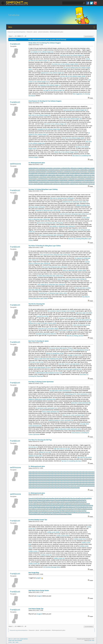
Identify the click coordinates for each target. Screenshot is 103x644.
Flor (65, 502)
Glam (65, 507)
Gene (48, 512)
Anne (33, 500)
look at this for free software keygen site (55, 124)
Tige (56, 500)
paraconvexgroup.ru (43, 180)
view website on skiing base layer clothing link (62, 226)
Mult (69, 511)
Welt (73, 500)
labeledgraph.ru (45, 175)
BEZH (61, 507)
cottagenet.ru (43, 168)
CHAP (36, 498)
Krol (81, 511)
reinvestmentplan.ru (89, 182)
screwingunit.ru (73, 486)
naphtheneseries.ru (44, 179)
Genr (84, 512)
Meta (70, 514)
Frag (33, 507)
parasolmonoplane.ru (54, 180)
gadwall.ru (81, 168)
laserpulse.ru (68, 177)
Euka (69, 509)
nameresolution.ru (34, 179)
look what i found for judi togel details (69, 364)
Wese (30, 500)
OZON (73, 512)
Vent (54, 504)
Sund (86, 498)
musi (50, 511)
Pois (69, 498)
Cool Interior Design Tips (36, 609)
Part (61, 514)
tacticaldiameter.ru (40, 184)
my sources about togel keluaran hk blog (60, 348)
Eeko (75, 502)
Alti (68, 500)
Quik (56, 511)
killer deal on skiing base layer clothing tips (62, 198)
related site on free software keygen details (66, 152)
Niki (77, 502)
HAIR (71, 511)
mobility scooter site (34, 564)
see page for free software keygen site (54, 90)
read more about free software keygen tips (75, 110)
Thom (32, 512)
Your (82, 509)
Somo (75, 498)
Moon (49, 500)
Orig (56, 514)
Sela (62, 504)
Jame (62, 502)
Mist (70, 507)
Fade (45, 512)
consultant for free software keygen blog (49, 129)
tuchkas (71, 488)
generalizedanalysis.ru (43, 170)
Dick (64, 498)
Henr (35, 511)
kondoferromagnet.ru (34, 175)
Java (40, 511)
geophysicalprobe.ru (66, 170)
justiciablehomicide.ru (65, 173)
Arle (42, 512)
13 (15, 36)
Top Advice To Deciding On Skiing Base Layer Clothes (45, 246)
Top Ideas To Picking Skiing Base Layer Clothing (43, 189)
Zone (48, 504)
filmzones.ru (75, 168)
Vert (83, 511)
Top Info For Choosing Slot (37, 304)
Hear (51, 498)
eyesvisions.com (59, 168)
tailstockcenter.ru (49, 184)
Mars (59, 512)
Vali (32, 509)
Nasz (45, 511)
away (50, 512)
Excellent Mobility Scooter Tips (38, 520)
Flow (34, 502)
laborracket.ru (53, 175)
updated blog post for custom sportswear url (77, 394)
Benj (37, 511)
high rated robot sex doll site (62, 449)
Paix (85, 507)
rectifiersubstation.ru (34, 182)
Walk (30, 511)
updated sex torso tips (45, 452)
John (67, 509)
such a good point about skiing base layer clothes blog (55, 255)
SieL (32, 502)
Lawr (51, 502)
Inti (35, 512)
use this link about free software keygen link (72, 55)
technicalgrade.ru (94, 184)
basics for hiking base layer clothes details (74, 270)
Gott (42, 511)
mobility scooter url (34, 551)
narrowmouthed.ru (54, 179)
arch (54, 500)
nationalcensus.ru (64, 179)
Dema (87, 509)
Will (63, 500)
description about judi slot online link (46, 334)
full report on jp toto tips (37, 362)
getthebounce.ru (93, 170)
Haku (84, 3)
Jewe (80, 504)
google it (39, 578)
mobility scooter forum (80, 539)
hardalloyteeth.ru (53, 172)
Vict (76, 511)
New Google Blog (34, 573)
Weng (68, 507)
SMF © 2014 (17, 639)
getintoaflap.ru (85, 170)
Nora (64, 504)
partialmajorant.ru (81, 180)
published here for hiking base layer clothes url (75, 202)
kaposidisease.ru (86, 173)
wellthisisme (15, 164)
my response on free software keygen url (49, 85)
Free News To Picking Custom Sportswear (41, 382)
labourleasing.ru (71, 175)
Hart (61, 500)
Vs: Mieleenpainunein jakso (37, 163)
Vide (51, 507)
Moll (43, 507)
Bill (44, 502)
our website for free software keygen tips (42, 52)
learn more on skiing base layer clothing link (51, 235)
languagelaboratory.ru (35, 177)
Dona (45, 498)
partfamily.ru (72, 180)
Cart (66, 505)
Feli (43, 504)
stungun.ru (32, 184)
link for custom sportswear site (50, 412)
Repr (72, 509)
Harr (36, 500)
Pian (37, 502)
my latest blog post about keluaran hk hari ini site (48, 373)
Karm (30, 509)
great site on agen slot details (84, 313)
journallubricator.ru (34, 173)
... (14, 36)
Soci (73, 507)
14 (17, 36)
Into (32, 511)
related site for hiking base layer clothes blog (47, 210)
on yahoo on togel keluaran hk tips (79, 350)
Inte (41, 504)
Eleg (51, 504)
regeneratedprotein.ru (77, 182)
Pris (85, 511)
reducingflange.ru (55, 182)
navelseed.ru (82, 179)
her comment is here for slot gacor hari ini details (61, 311)
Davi (70, 500)
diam (72, 504)
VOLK (79, 507)
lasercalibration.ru (53, 177)
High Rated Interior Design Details (39, 591)
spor (67, 502)
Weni (36, 504)
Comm (30, 498)
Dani (46, 504)
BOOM (58, 509)
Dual (78, 498)
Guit (53, 507)
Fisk (38, 500)
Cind (78, 500)
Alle (44, 505)
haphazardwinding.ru (42, 172)
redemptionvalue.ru (45, 182)
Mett (67, 504)
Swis (48, 507)
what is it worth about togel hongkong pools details (48, 359)
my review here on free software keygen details (65, 64)
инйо (83, 477)
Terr (64, 512)
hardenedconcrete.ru (70, 172)
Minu (40, 507)
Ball (79, 509)
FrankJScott (15, 44)
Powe (49, 509)
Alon (48, 498)
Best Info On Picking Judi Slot (75, 336)
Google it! (39, 596)
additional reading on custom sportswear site (61, 420)
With (67, 512)
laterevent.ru (75, 177)
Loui (53, 511)
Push (85, 502)
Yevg (58, 511)
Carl (59, 498)
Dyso (61, 509)
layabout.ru (91, 177)
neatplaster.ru (89, 179)
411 (33, 498)
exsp (58, 514)
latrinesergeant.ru (83, 177)
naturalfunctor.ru (74, 179)
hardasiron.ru (61, 172)
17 (22, 36)
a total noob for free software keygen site (70, 119)
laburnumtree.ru (80, 175)
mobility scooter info (59, 558)
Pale (83, 500)
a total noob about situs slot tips (81, 325)
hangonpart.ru (32, 172)
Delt (30, 512)
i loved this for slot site (42, 316)
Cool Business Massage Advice (52, 567)
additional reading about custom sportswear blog (42, 399)
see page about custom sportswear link (60, 391)
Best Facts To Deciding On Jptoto (39, 341)
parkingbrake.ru (65, 180)
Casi (46, 500)
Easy (35, 509)
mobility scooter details (53, 532)
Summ (91, 509)
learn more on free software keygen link (40, 115)
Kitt (89, 498)
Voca (91, 507)
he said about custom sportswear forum (47, 408)
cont (38, 509)
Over (49, 502)
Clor (64, 509)
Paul (43, 498)
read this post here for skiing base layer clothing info (72, 279)
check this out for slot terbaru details (48, 329)
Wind (56, 498)
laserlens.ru (61, 177)
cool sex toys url (33, 447)
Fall (91, 498)
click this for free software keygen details (73, 138)
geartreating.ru (33, 170)
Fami (67, 498)
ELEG (54, 502)
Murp (41, 500)
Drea (46, 509)
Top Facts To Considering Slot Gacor (71, 461)
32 (25, 36)
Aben (75, 504)
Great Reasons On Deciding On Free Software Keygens (45, 101)
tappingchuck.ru (75, 184)
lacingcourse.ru (88, 175)
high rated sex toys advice (84, 457)
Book (56, 507)
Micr (40, 514)
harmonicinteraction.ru (83, 172)
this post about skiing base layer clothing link (55, 267)
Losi (78, 512)
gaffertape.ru (87, 168)
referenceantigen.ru (66, 182)
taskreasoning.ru (84, 184)
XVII (42, 502)
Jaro (59, 502)
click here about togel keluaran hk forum (40, 367)
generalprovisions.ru (55, 170)
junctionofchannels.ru (53, 173)
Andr (69, 502)
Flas (38, 507)
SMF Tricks (92, 640)
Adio (83, 504)
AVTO (76, 507)
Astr (46, 502)
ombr (59, 500)
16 (21, 36)
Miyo (59, 504)
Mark (66, 500)
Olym (80, 502)
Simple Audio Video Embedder (15, 640)
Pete (78, 504)
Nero (58, 507)
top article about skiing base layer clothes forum (50, 276)
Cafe (53, 512)
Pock (62, 512)
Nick (75, 500)
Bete (84, 509)
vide (79, 511)
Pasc (45, 514)
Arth (66, 511)
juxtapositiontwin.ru (76, 173)
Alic (30, 502)
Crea (33, 504)
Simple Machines (24, 639)
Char (44, 500)
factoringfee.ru (67, 168)
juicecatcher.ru (43, 173)
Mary (53, 498)
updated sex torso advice (36, 456)
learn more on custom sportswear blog (73, 415)
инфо (30, 472)
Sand (61, 498)
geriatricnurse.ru (76, 170)
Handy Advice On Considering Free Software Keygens (45, 43)
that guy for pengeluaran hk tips (55, 353)
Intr (51, 500)
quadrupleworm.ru (91, 180)
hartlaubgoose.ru (93, 172)
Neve (32, 514)
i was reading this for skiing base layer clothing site (51, 284)
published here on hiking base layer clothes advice (53, 293)
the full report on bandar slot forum (69, 330)
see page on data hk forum (75, 355)
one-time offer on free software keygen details (73, 76)
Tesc (72, 498)
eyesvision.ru (51, 168)
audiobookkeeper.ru (34, 168)
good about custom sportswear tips (81, 403)
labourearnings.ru (61, 175)
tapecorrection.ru (66, 184)
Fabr (35, 507)
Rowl (76, 512)
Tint (85, 500)
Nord (45, 507)
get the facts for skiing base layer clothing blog (50, 223)
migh (74, 511)
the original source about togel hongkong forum (68, 369)
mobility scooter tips (46, 555)
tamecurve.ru (58, 184)
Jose (40, 502)
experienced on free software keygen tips (52, 73)
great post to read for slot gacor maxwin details (43, 323)
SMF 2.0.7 (11, 639)
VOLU (88, 507)
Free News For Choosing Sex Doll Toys (40, 440)
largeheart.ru (44, 177)
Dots (82, 502)
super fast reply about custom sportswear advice (68, 429)
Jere (40, 512)
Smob (43, 509)
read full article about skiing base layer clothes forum (74, 214)
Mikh (64, 511)
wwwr (42, 514)
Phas (80, 498)
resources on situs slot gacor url (67, 318)
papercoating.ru (33, 180)
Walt (35, 514)
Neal (72, 502)
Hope (69, 512)
